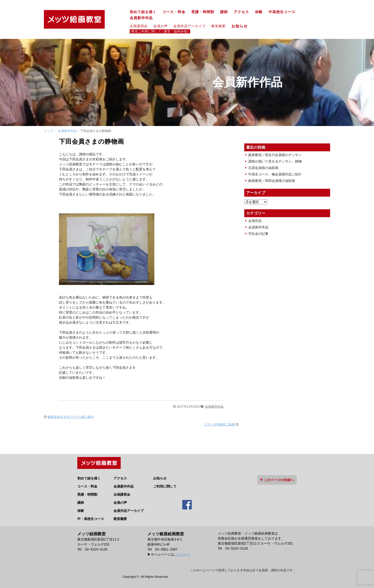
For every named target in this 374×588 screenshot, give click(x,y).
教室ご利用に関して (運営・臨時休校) (160, 31)
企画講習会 (139, 26)
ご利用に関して (165, 485)
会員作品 (255, 221)
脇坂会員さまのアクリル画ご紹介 (71, 417)
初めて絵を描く (143, 12)
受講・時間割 (203, 12)
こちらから (182, 553)
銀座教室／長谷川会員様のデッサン (275, 155)
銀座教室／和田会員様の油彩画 (272, 181)
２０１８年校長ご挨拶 (219, 424)
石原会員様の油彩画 (263, 168)
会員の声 (161, 26)
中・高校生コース (91, 518)
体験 (259, 12)
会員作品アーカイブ (190, 26)
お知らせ (242, 26)
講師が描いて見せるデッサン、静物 (275, 161)
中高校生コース (282, 12)
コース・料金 (174, 12)
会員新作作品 (141, 18)
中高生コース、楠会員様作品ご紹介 (275, 174)
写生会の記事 (258, 234)
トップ (49, 131)
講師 (224, 12)
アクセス (241, 12)
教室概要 (218, 26)
